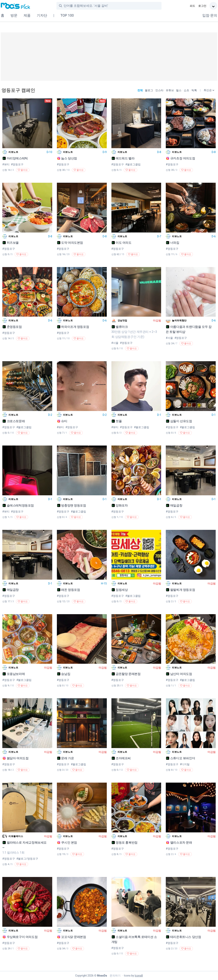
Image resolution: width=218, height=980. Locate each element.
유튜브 (170, 90)
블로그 (149, 90)
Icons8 (139, 976)
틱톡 (194, 90)
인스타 (159, 90)
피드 (192, 6)
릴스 (179, 90)
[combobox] (113, 6)
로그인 (202, 6)
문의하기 (115, 976)
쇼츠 (186, 90)
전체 (140, 90)
